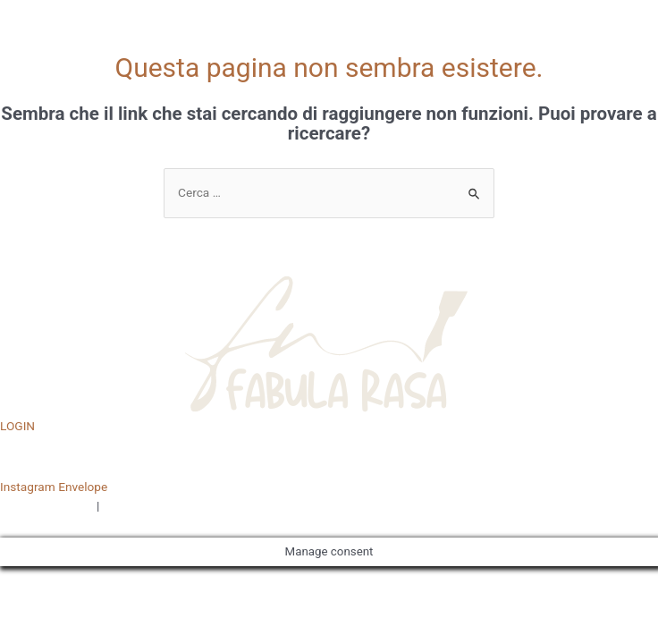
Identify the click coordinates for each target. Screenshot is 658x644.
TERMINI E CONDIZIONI (166, 505)
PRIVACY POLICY (47, 505)
